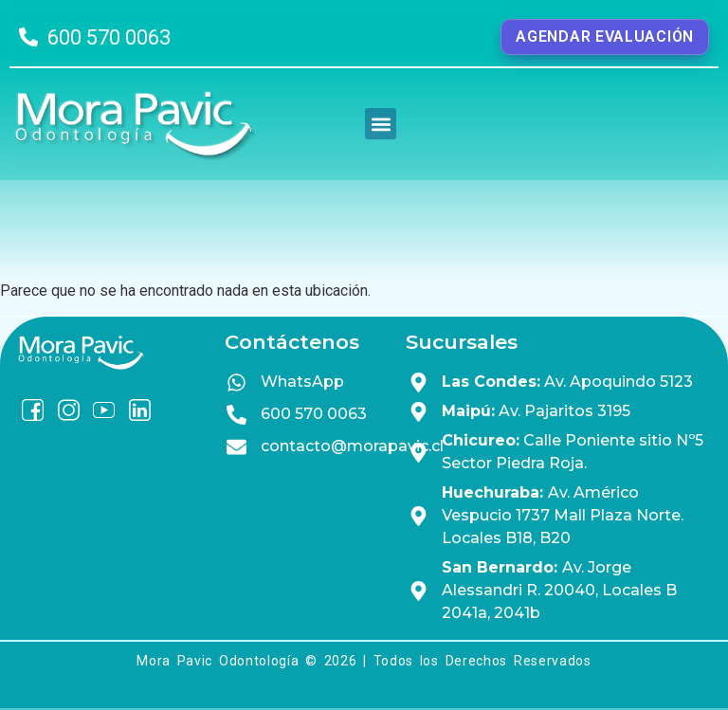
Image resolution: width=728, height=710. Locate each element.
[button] (381, 124)
